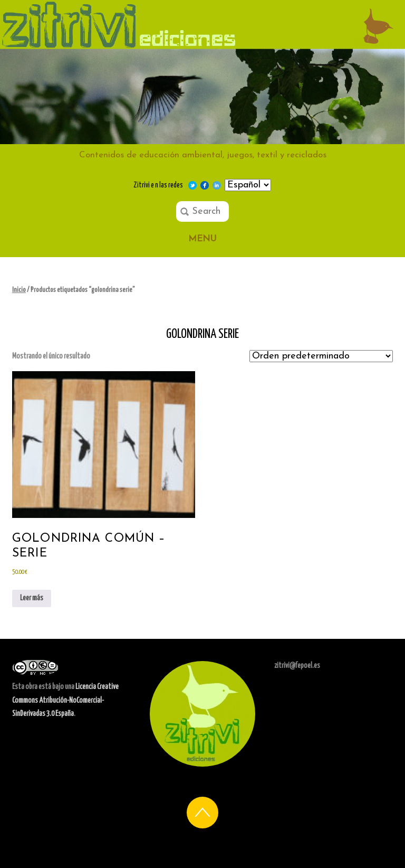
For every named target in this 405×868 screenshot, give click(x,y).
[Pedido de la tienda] (321, 356)
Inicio (19, 290)
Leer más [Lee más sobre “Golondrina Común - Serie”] (32, 598)
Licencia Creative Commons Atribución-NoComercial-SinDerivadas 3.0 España (65, 700)
